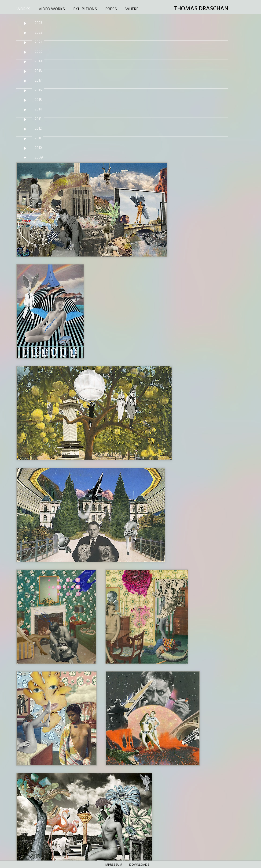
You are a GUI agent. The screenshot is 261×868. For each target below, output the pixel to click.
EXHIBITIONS (85, 9)
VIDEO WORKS (52, 9)
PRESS (111, 9)
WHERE (132, 9)
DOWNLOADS (139, 865)
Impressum (113, 865)
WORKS (23, 9)
